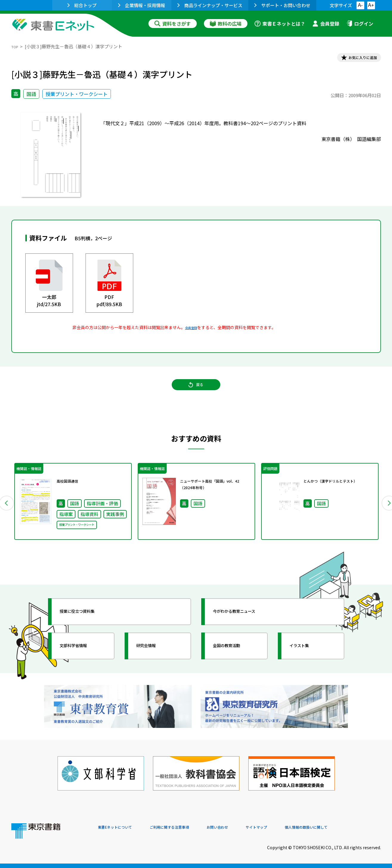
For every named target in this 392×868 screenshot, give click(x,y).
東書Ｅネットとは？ (280, 24)
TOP (16, 46)
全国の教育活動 (235, 662)
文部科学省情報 (82, 662)
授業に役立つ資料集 (88, 628)
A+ (371, 5)
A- (360, 5)
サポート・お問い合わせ (282, 5)
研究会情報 (154, 662)
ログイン (360, 24)
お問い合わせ (246, 827)
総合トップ (82, 5)
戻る (196, 394)
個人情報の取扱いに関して (352, 827)
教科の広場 (226, 24)
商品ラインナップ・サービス (210, 5)
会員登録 (326, 24)
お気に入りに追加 (355, 59)
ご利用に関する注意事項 (188, 827)
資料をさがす (173, 24)
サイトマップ (292, 827)
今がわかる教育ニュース (246, 628)
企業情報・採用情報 (142, 5)
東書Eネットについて (121, 827)
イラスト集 (307, 662)
